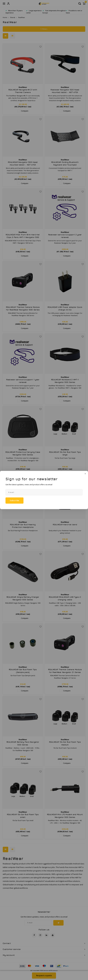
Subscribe (14, 500)
